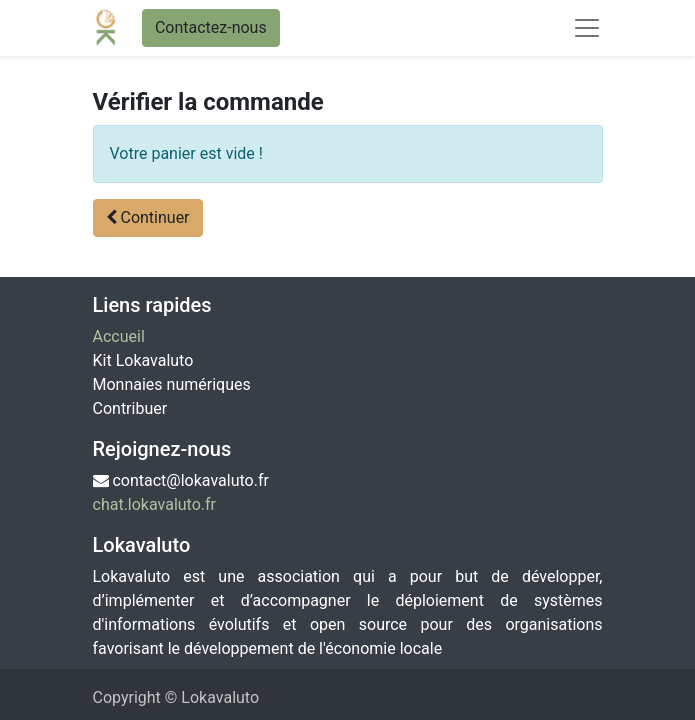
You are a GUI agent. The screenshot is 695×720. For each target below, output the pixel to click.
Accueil (119, 336)
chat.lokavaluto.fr (155, 504)
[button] (148, 218)
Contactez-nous (211, 27)
